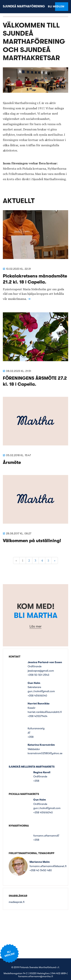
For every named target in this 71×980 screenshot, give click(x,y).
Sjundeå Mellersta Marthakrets (32, 767)
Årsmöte (12, 462)
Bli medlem (60, 6)
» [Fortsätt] (55, 560)
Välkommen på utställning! (32, 541)
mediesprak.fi (17, 902)
